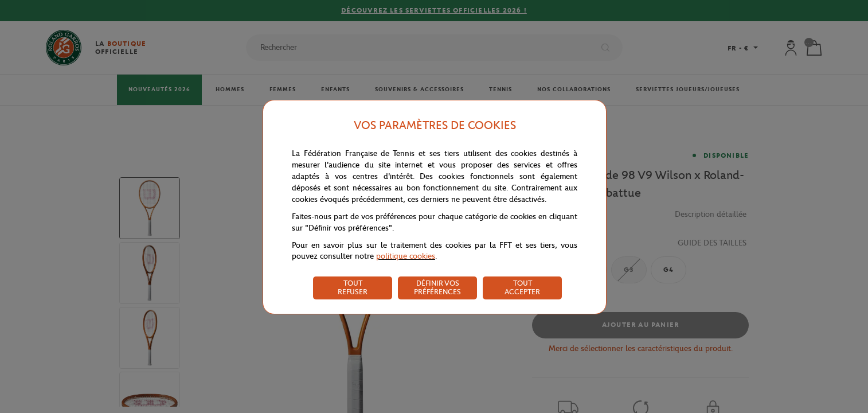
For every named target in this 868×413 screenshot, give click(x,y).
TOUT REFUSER (353, 287)
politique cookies (406, 256)
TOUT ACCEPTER (522, 287)
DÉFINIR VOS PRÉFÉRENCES (437, 287)
